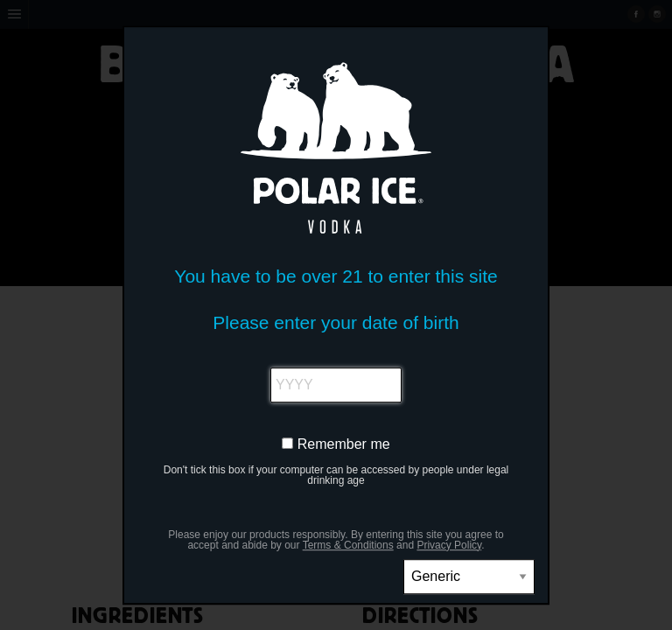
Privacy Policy (449, 545)
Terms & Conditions (348, 545)
